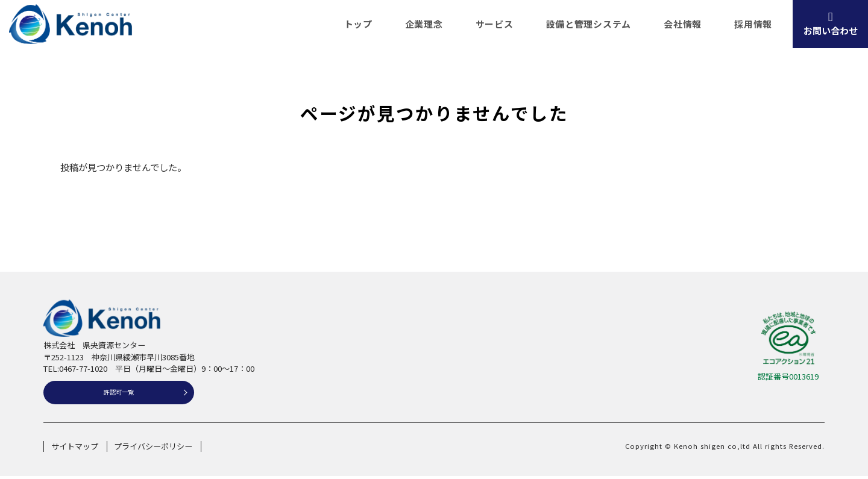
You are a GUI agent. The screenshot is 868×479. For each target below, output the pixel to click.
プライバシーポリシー (153, 449)
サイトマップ (75, 449)
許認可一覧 (119, 394)
